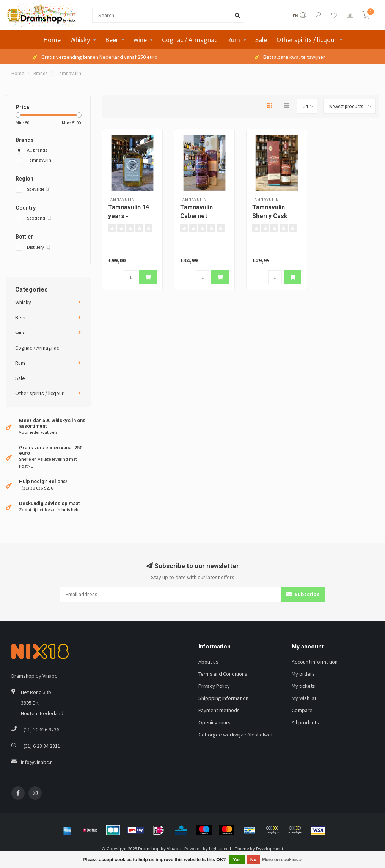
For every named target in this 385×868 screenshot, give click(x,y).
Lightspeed (220, 848)
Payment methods (219, 710)
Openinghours (214, 722)
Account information (315, 662)
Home (52, 40)
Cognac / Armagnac (190, 40)
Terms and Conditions (223, 674)
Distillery (39, 247)
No (253, 860)
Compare (302, 710)
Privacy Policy (214, 686)
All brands (37, 150)
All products (305, 722)
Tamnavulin (39, 160)
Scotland (39, 218)
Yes (237, 860)
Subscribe (303, 594)
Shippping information (223, 698)
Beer (112, 40)
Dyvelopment (270, 848)
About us (208, 662)
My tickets (303, 686)
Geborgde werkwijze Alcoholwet (236, 735)
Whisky (80, 40)
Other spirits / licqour (306, 40)
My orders (303, 674)
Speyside (39, 189)
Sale (261, 40)
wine (140, 40)
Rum (233, 40)
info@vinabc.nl (37, 762)
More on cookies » (282, 860)
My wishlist (304, 698)
